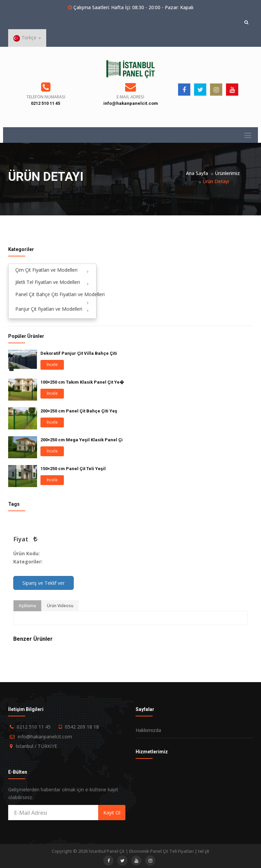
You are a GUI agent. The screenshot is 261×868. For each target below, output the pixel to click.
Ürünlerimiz (227, 173)
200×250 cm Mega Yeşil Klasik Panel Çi (82, 440)
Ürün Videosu (60, 606)
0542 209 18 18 (82, 727)
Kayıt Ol (112, 813)
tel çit (204, 851)
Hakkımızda (148, 730)
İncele (52, 364)
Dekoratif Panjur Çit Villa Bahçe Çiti (79, 353)
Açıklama (27, 606)
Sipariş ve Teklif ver (43, 583)
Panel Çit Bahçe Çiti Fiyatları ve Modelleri (56, 294)
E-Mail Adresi (130, 97)
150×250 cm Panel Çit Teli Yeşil (73, 469)
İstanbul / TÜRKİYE (36, 746)
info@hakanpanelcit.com (131, 103)
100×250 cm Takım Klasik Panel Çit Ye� (82, 382)
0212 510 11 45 (46, 103)
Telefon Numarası (46, 97)
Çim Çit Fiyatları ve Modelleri (46, 270)
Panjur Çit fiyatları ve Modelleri (49, 309)
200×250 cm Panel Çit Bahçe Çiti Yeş (79, 411)
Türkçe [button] (27, 38)
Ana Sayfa (197, 173)
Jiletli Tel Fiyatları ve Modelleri (48, 282)
